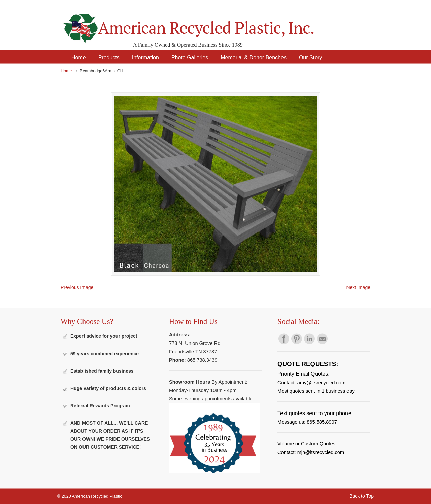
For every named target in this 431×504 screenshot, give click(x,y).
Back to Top (361, 496)
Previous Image (77, 287)
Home (66, 71)
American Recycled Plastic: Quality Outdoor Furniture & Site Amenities (205, 23)
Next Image (358, 287)
